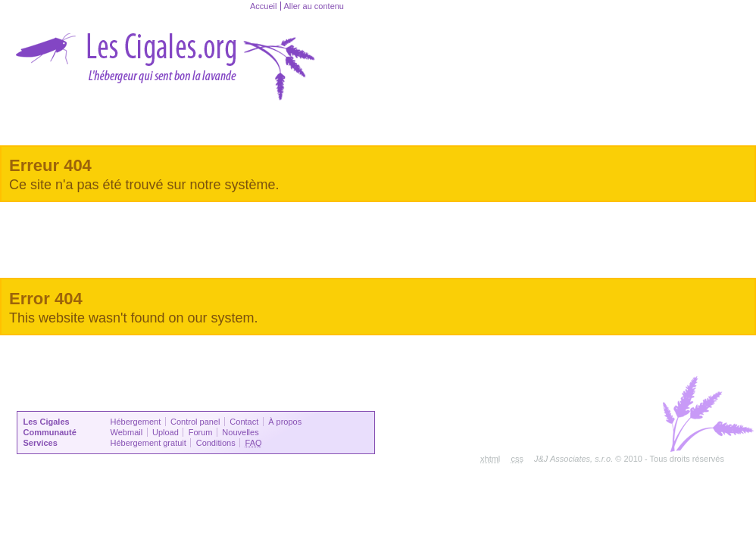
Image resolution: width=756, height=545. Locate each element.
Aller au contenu (314, 6)
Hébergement (136, 422)
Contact (244, 422)
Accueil (263, 6)
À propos (285, 422)
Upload (166, 432)
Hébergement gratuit (148, 443)
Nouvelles (240, 432)
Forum (201, 432)
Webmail (127, 432)
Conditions (216, 443)
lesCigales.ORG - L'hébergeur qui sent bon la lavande (167, 58)
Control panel (195, 422)
